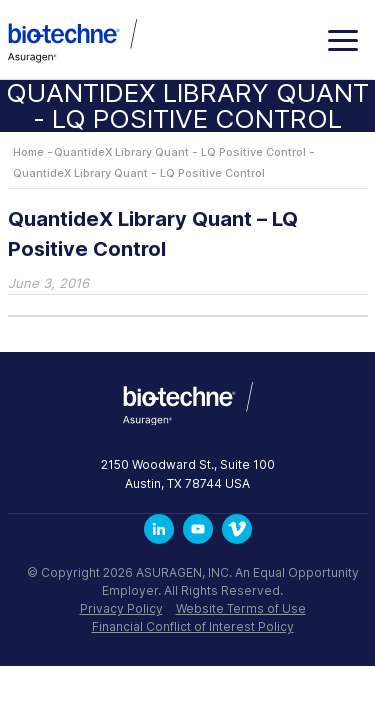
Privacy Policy (121, 608)
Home (28, 152)
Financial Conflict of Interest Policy (193, 626)
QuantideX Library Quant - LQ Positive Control (180, 152)
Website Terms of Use (241, 608)
